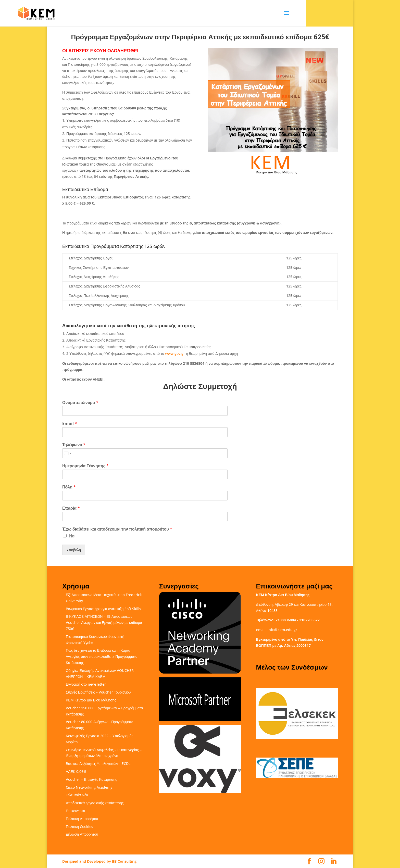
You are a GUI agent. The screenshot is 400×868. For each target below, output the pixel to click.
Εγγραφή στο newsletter (86, 684)
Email (70, 424)
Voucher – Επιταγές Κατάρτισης (91, 779)
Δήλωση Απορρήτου (82, 834)
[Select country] (68, 453)
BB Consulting (124, 861)
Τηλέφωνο (74, 445)
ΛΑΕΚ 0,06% (76, 771)
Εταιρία (71, 508)
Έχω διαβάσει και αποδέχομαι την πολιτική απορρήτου (117, 529)
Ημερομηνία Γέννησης (85, 466)
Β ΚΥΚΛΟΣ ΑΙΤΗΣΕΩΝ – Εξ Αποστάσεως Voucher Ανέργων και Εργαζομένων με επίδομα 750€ (104, 622)
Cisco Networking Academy (89, 787)
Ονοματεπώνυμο (80, 403)
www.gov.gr (175, 353)
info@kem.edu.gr (282, 630)
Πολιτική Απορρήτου (82, 819)
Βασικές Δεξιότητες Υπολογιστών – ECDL (98, 764)
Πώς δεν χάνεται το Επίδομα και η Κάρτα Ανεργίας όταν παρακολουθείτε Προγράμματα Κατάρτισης (102, 656)
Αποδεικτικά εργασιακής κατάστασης (95, 803)
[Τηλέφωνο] (145, 453)
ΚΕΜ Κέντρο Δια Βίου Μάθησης (91, 700)
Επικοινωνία (76, 811)
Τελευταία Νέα (77, 795)
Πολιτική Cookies (79, 827)
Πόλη (69, 487)
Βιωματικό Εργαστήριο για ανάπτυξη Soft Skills (103, 609)
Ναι (72, 536)
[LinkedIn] (334, 861)
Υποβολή (74, 550)
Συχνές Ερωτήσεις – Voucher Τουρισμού (98, 692)
